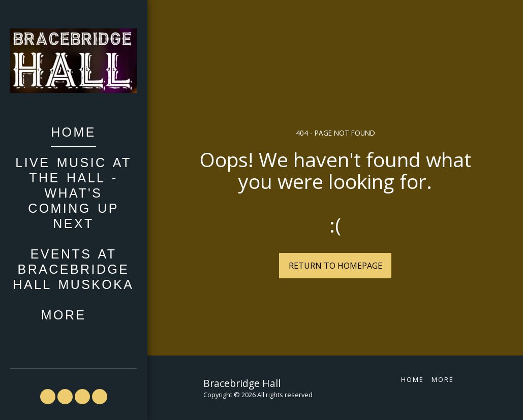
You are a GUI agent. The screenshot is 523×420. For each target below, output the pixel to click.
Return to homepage (335, 266)
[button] (48, 397)
